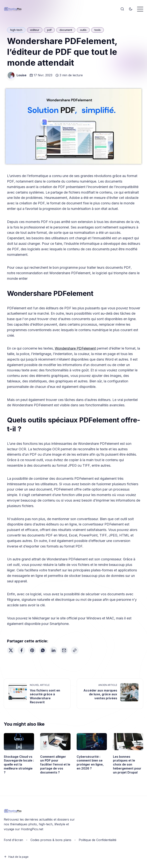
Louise (21, 75)
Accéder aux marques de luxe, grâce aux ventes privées (100, 694)
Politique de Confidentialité (98, 840)
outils (83, 30)
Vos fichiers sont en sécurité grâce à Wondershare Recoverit (45, 696)
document (66, 30)
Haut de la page (16, 857)
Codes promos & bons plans (51, 840)
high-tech (16, 30)
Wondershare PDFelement (75, 348)
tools (98, 30)
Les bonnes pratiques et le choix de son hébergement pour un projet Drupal (127, 764)
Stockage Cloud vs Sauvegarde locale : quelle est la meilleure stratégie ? (19, 764)
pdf (49, 30)
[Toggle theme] (131, 9)
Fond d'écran (13, 840)
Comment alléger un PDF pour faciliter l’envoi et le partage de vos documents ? (55, 764)
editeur (35, 30)
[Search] (122, 9)
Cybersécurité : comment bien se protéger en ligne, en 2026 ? (90, 762)
